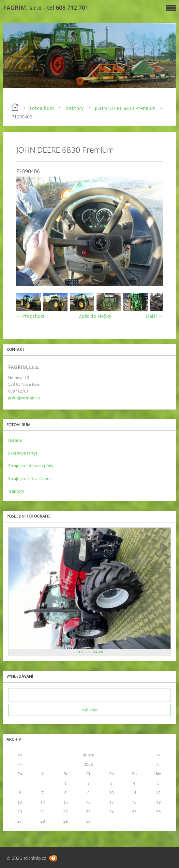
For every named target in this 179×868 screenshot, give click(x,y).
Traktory (74, 108)
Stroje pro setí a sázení (29, 479)
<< (20, 755)
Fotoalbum (42, 108)
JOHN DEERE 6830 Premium (125, 108)
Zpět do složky (95, 316)
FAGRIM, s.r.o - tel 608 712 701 (46, 8)
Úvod (15, 107)
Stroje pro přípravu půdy (31, 466)
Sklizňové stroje (23, 453)
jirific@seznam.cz (24, 398)
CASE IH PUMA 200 (90, 652)
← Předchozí (30, 316)
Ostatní (15, 440)
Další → (154, 316)
